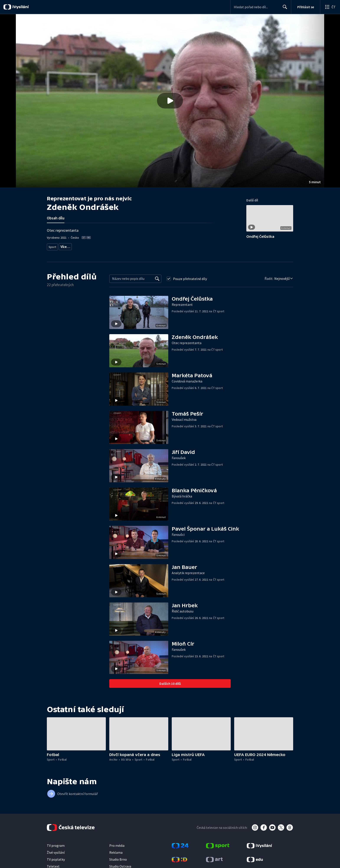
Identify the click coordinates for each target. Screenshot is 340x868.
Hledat (284, 9)
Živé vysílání (56, 851)
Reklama (116, 851)
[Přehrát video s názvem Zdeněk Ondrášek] (170, 101)
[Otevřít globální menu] (330, 7)
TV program (56, 844)
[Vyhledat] (157, 277)
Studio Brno (118, 858)
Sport (52, 246)
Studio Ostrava (120, 865)
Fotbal (65, 246)
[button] (170, 101)
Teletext (53, 865)
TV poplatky (56, 858)
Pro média (117, 844)
